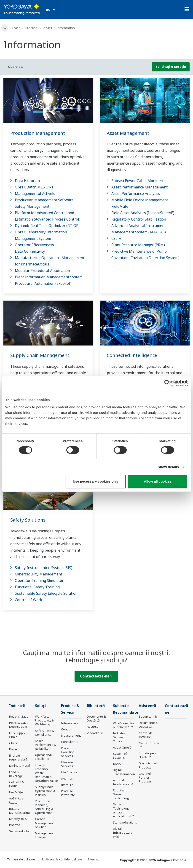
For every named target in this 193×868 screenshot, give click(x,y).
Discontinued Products (148, 765)
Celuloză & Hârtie (17, 784)
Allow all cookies (158, 481)
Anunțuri (67, 779)
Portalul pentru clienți (149, 755)
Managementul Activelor (36, 194)
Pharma (15, 825)
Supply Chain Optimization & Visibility (45, 791)
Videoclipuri (95, 733)
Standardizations (125, 822)
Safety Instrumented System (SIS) (44, 568)
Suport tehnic (148, 716)
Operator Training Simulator (39, 581)
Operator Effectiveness (34, 245)
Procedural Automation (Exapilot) (43, 283)
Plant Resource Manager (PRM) (138, 245)
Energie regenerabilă (18, 757)
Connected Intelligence (132, 355)
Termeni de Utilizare (21, 859)
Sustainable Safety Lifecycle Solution (46, 593)
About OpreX (122, 747)
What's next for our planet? (124, 725)
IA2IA (117, 764)
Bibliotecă (96, 706)
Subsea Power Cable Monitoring (139, 181)
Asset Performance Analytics (136, 194)
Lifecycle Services (67, 764)
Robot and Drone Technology (121, 794)
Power (14, 749)
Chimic (14, 743)
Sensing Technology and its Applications (121, 810)
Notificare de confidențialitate (61, 859)
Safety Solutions (28, 520)
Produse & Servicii (39, 28)
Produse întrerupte (68, 793)
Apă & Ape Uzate (16, 800)
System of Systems (120, 756)
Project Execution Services (68, 752)
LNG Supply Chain (17, 735)
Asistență (147, 706)
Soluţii (41, 706)
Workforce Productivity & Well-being (44, 720)
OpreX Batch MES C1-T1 (35, 187)
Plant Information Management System (49, 277)
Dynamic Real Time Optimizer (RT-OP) (47, 226)
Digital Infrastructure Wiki (123, 832)
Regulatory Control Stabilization (139, 219)
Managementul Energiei (46, 835)
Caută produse (149, 743)
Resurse (93, 727)
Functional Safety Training (37, 587)
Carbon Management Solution (44, 823)
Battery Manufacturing (19, 811)
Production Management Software (44, 200)
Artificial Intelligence (121, 782)
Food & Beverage (16, 774)
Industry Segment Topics (119, 737)
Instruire (67, 785)
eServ (116, 238)
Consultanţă (70, 742)
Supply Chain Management (40, 355)
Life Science (69, 772)
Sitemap (94, 859)
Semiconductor (20, 831)
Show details (168, 467)
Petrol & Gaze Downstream (19, 725)
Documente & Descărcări (96, 718)
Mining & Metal (19, 766)
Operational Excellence (43, 757)
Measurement (71, 735)
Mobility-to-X (18, 819)
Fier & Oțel (16, 792)
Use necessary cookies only (96, 481)
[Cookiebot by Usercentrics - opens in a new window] (168, 383)
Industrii (17, 706)
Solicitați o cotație (171, 67)
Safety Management (32, 206)
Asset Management (128, 133)
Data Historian (27, 181)
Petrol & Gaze (19, 716)
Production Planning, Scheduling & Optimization (44, 807)
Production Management (38, 133)
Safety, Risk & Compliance (44, 733)
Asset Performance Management (139, 187)
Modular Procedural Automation (42, 271)
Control (66, 729)
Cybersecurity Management (39, 574)
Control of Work (28, 600)
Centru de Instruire (146, 735)
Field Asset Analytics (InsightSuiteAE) (143, 213)
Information (69, 723)
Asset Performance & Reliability (46, 745)
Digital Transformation (124, 772)
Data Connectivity (30, 251)
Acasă (16, 28)
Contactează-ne (96, 676)
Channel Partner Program (145, 777)
